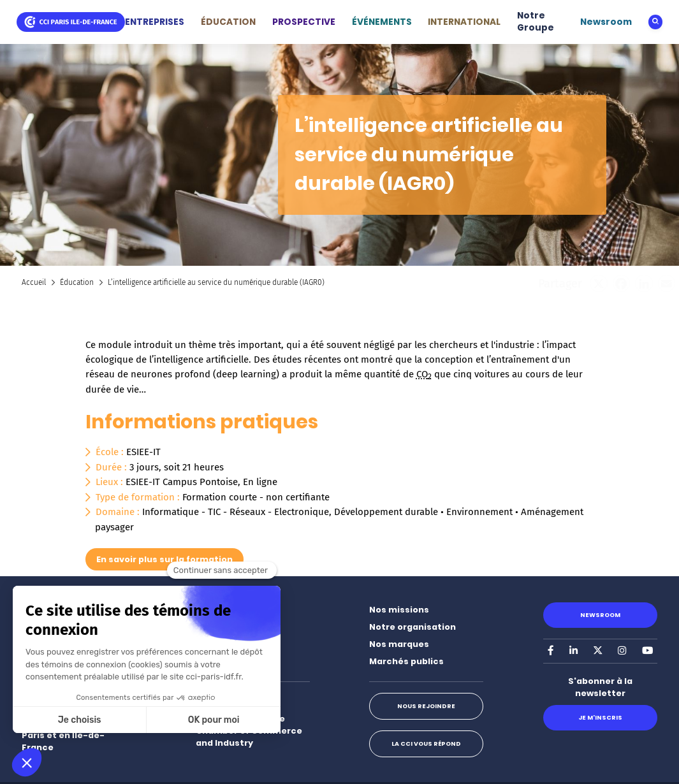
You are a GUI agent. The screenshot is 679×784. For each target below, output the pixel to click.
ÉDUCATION (228, 22)
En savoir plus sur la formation (164, 559)
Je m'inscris (600, 717)
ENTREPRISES (155, 22)
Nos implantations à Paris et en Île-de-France (68, 735)
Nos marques (399, 644)
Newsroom (606, 22)
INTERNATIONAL (464, 22)
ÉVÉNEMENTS (382, 22)
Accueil (34, 282)
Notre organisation (413, 627)
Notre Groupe (536, 22)
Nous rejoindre (426, 706)
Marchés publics (406, 661)
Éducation (77, 282)
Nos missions (399, 610)
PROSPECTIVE (304, 22)
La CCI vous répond (426, 744)
